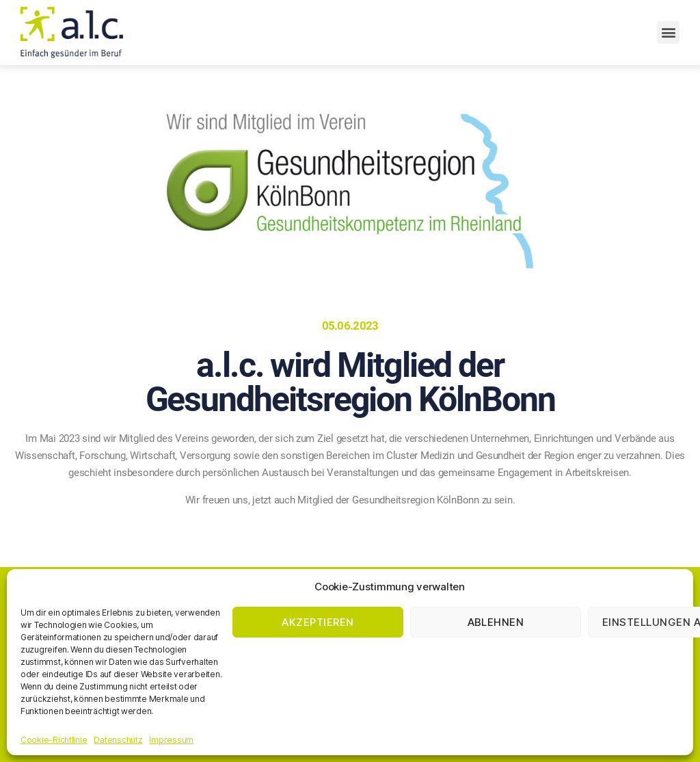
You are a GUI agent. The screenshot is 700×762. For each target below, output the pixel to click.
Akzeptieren (318, 622)
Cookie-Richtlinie (54, 740)
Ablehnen (496, 622)
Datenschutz (118, 740)
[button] (668, 32)
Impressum (171, 740)
